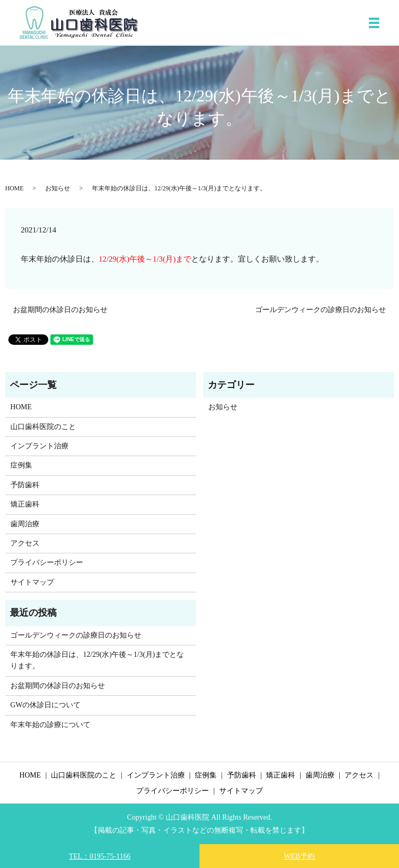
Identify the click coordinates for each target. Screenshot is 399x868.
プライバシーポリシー (47, 562)
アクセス (25, 543)
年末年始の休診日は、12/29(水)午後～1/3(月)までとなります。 (97, 660)
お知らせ (58, 188)
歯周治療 (25, 524)
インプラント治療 (39, 446)
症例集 (21, 465)
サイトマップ (32, 582)
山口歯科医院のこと (43, 427)
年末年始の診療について (50, 725)
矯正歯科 (25, 504)
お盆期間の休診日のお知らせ (60, 310)
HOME (14, 188)
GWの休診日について (45, 705)
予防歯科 (25, 485)
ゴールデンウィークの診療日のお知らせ (321, 310)
